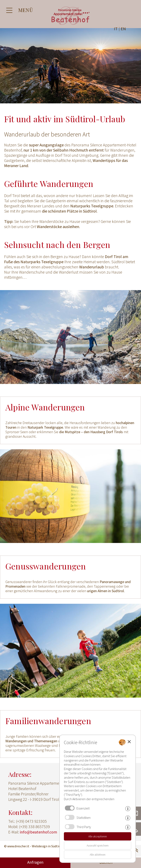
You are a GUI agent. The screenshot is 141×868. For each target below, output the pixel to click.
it (116, 29)
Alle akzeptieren (98, 836)
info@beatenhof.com (38, 832)
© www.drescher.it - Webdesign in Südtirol (33, 846)
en (123, 29)
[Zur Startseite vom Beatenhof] (70, 25)
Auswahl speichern (98, 845)
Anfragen (35, 862)
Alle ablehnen (98, 855)
